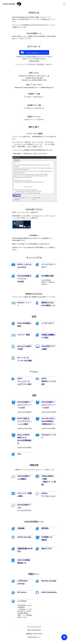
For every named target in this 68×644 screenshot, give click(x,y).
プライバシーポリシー (34, 627)
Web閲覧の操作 (48, 276)
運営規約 (45, 528)
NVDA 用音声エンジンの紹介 (49, 381)
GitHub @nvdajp (24, 537)
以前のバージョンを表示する (35, 120)
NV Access (22, 592)
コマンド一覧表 (24, 335)
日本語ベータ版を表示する (35, 97)
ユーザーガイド (48, 323)
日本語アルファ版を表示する (35, 108)
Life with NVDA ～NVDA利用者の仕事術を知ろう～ (49, 421)
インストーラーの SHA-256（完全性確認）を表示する (35, 64)
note (19, 454)
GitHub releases (34, 61)
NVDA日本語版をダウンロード (34, 52)
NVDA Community (49, 592)
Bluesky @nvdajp (49, 581)
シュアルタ (22, 601)
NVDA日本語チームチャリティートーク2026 (25, 405)
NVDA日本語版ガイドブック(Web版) (24, 279)
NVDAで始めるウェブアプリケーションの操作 (25, 421)
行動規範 (21, 528)
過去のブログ (47, 549)
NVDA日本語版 (31, 57)
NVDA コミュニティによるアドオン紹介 (25, 381)
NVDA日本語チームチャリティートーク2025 (49, 405)
